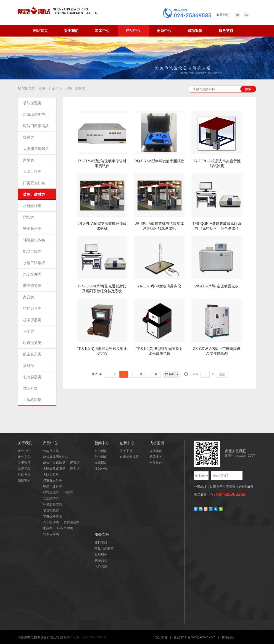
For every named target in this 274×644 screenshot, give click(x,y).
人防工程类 (32, 172)
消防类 (29, 217)
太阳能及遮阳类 (36, 149)
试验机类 (30, 388)
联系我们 (101, 560)
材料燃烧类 (32, 206)
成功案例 (195, 31)
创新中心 (164, 31)
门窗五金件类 (34, 183)
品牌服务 (156, 457)
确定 (222, 374)
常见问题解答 (104, 548)
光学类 (29, 331)
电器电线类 (32, 251)
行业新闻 (101, 457)
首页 (42, 88)
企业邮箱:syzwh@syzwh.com (194, 637)
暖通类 (29, 137)
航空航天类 (32, 354)
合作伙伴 (156, 463)
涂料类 (29, 366)
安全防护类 (32, 229)
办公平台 (161, 637)
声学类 (29, 160)
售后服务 (101, 554)
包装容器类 (32, 377)
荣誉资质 (24, 463)
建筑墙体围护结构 (37, 114)
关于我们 (71, 31)
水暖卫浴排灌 (34, 263)
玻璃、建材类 (75, 88)
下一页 (153, 374)
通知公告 (101, 469)
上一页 (112, 374)
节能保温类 (32, 103)
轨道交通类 (32, 343)
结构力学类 (32, 309)
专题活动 (101, 463)
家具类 (29, 297)
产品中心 (133, 31)
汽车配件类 (32, 274)
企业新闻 (101, 451)
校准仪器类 (32, 320)
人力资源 (101, 566)
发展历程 (24, 469)
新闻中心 (102, 31)
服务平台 (126, 451)
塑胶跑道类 (32, 286)
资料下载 (101, 542)
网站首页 (40, 31)
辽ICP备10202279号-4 (90, 637)
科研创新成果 (129, 457)
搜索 (248, 89)
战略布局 (24, 475)
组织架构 (24, 481)
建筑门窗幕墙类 (36, 126)
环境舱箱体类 (34, 240)
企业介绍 (24, 451)
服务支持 (226, 31)
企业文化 (24, 457)
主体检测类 (32, 400)
